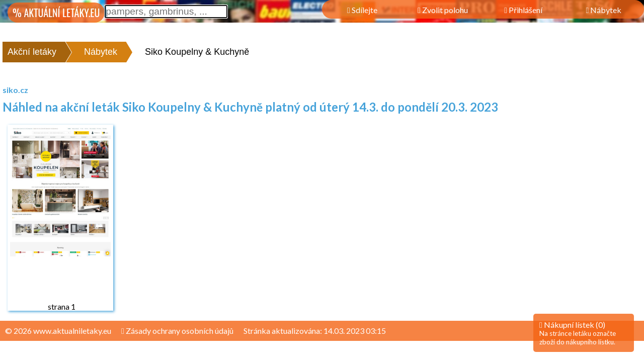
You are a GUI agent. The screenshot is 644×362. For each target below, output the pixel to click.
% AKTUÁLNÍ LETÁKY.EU (56, 13)
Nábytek (101, 52)
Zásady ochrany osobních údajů (177, 331)
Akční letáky (32, 52)
